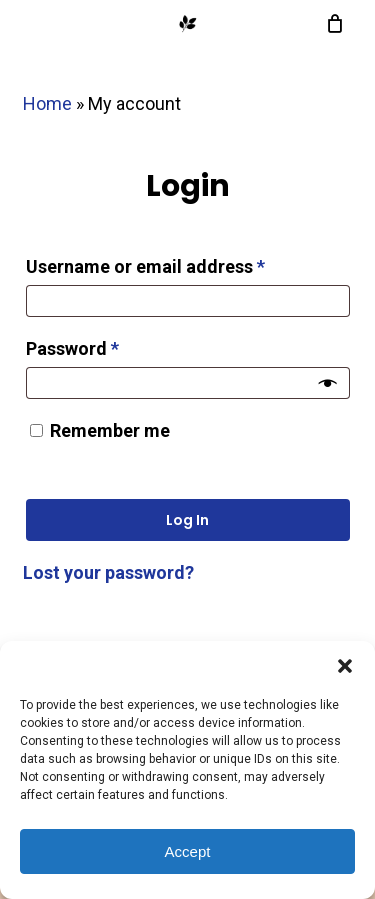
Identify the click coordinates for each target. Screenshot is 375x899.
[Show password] (328, 383)
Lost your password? (108, 572)
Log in (187, 520)
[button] (345, 666)
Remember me (110, 430)
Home (47, 103)
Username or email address (182, 263)
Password (109, 345)
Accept (188, 851)
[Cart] (330, 24)
